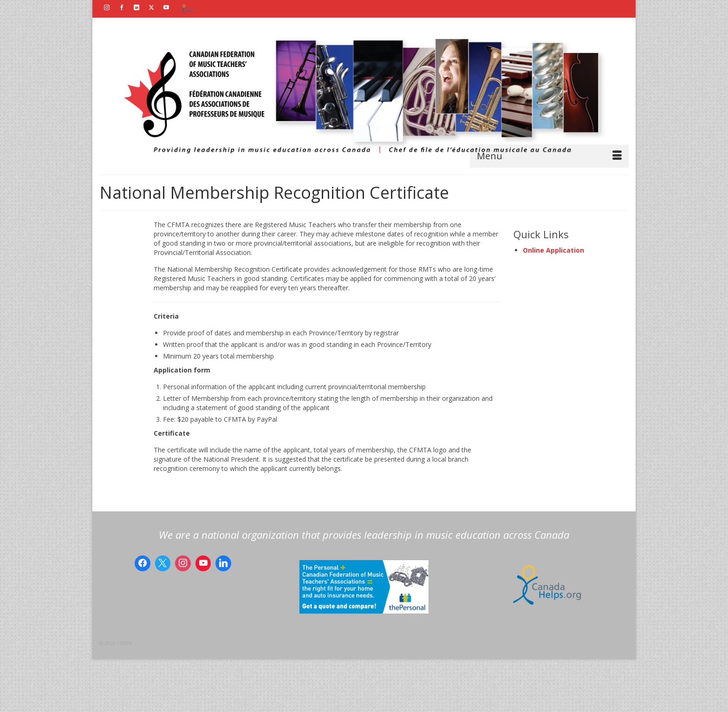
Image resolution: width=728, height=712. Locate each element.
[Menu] (549, 156)
